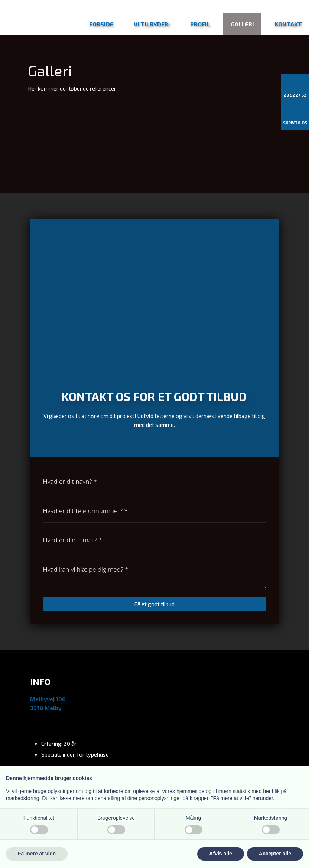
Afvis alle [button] (220, 854)
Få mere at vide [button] (37, 854)
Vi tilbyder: (152, 24)
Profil (200, 24)
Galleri (242, 24)
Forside (101, 24)
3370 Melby (46, 708)
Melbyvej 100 (48, 699)
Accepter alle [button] (275, 854)
